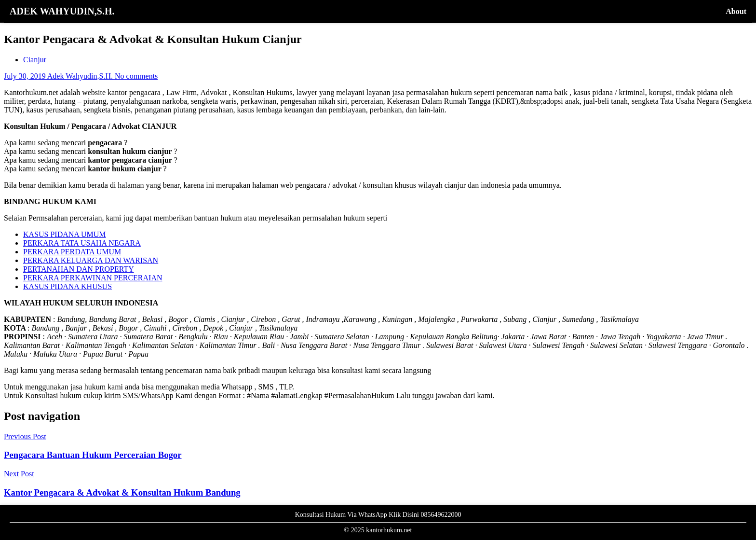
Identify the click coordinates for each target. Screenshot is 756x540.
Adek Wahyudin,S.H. (81, 76)
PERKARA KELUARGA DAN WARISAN (91, 260)
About (736, 11)
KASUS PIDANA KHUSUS (67, 286)
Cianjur (35, 60)
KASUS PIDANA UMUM (65, 234)
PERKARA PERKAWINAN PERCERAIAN (93, 278)
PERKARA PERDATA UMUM (72, 252)
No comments (136, 76)
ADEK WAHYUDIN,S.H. (62, 11)
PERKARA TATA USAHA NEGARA (82, 243)
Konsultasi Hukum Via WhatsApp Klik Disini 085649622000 (378, 515)
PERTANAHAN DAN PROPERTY (79, 269)
